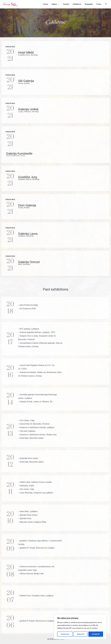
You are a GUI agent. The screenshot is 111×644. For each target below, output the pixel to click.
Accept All (96, 634)
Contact (67, 4)
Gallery (55, 4)
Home (47, 4)
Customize (65, 634)
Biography (89, 4)
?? (106, 4)
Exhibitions (78, 4)
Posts (99, 4)
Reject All (81, 634)
